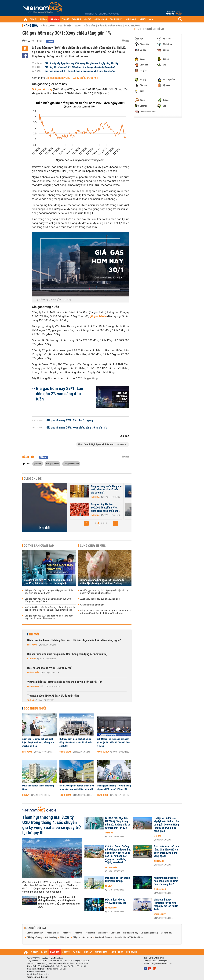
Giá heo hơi (103, 933)
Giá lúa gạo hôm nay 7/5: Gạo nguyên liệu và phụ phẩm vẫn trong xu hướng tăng (104, 592)
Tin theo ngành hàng (150, 29)
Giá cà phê (116, 933)
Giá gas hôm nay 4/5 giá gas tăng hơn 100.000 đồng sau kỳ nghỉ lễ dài (48, 600)
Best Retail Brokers (103, 937)
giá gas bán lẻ (98, 316)
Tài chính (109, 833)
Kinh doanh (32, 645)
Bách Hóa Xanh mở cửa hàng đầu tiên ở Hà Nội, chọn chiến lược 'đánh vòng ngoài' (74, 640)
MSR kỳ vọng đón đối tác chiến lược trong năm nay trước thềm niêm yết (77, 787)
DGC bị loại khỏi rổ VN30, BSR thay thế (49, 668)
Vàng (78, 26)
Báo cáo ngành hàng (110, 26)
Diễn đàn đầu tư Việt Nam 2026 (129, 937)
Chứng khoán (33, 673)
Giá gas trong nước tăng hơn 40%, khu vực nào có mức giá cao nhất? (106, 490)
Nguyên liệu (65, 26)
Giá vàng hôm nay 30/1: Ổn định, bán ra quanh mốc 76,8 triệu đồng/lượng (80, 71)
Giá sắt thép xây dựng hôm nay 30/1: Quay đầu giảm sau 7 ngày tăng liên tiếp (82, 63)
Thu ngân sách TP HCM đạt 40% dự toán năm (53, 696)
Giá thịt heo (65, 937)
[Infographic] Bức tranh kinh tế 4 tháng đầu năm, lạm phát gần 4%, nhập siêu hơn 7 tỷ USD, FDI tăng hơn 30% (59, 902)
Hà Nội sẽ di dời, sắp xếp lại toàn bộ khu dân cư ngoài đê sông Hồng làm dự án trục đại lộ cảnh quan (166, 825)
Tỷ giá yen (78, 933)
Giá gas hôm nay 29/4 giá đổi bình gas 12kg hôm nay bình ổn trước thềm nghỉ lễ (49, 617)
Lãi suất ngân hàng (149, 933)
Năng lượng (48, 26)
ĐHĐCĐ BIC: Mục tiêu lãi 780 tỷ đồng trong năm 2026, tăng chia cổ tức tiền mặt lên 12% (118, 823)
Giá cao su (87, 937)
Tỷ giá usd (66, 933)
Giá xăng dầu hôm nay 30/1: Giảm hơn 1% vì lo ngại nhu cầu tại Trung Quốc (81, 67)
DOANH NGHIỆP (116, 19)
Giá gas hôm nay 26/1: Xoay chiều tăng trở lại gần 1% (77, 428)
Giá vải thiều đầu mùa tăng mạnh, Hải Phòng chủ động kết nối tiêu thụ (67, 654)
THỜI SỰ (34, 19)
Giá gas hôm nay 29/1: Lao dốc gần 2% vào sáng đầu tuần (60, 394)
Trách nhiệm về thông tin (38, 977)
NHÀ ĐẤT (87, 19)
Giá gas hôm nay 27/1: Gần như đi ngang (70, 421)
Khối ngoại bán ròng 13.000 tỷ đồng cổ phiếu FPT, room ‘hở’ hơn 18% (114, 787)
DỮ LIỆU (143, 19)
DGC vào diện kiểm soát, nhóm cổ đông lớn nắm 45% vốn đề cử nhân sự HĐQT (76, 742)
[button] (86, 523)
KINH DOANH (131, 19)
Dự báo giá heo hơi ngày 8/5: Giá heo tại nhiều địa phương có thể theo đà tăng (102, 582)
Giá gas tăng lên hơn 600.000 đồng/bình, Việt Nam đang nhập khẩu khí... (106, 508)
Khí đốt (45, 528)
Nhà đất (26, 795)
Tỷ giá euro (90, 933)
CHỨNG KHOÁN (101, 19)
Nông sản (89, 26)
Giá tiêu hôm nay (131, 933)
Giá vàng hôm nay (35, 933)
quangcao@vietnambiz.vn (161, 963)
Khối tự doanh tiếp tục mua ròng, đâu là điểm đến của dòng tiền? (166, 881)
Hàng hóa (31, 25)
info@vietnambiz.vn (42, 974)
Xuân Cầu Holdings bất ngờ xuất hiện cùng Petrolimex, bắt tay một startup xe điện (38, 742)
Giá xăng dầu (166, 933)
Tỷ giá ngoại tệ (52, 933)
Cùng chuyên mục (93, 546)
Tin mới (34, 634)
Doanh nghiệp (33, 686)
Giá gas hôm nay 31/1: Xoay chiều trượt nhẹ (72, 78)
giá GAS (38, 464)
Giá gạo (76, 937)
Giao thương (133, 26)
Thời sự (31, 700)
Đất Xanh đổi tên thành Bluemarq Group (38, 787)
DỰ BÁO (44, 19)
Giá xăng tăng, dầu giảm (92, 605)
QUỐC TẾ (65, 19)
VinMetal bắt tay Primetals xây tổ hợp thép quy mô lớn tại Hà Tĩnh (65, 682)
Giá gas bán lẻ (53, 464)
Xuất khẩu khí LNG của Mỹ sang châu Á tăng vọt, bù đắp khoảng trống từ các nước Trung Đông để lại (50, 609)
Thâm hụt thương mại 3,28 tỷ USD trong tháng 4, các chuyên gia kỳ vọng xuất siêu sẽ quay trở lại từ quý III (51, 825)
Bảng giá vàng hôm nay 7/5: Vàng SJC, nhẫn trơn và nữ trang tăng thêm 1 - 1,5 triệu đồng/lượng (106, 612)
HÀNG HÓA (54, 19)
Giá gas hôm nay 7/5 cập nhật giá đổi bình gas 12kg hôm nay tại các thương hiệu (48, 582)
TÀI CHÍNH (76, 19)
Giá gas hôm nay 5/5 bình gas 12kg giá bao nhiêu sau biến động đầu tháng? (49, 592)
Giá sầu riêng (51, 937)
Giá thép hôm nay (35, 937)
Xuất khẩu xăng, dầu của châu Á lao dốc (100, 599)
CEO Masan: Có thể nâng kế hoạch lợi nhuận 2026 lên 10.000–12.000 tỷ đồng (113, 742)
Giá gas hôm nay (71, 464)
